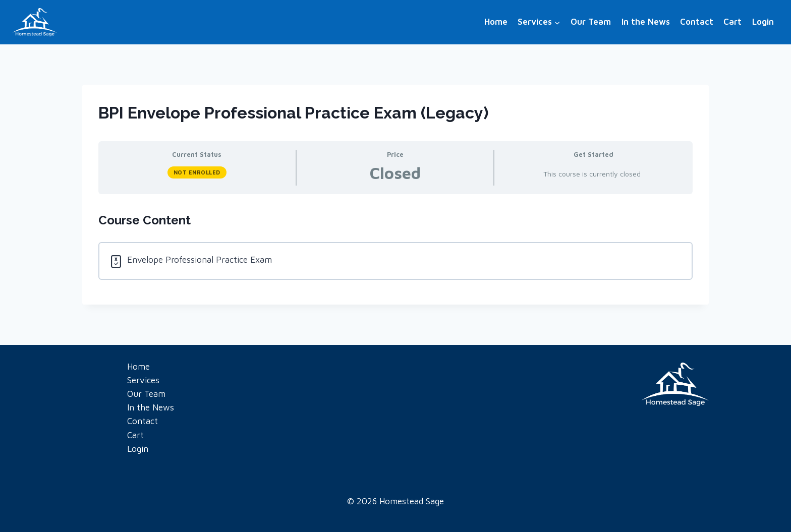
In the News (646, 22)
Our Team (591, 22)
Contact (697, 22)
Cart (732, 22)
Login (763, 22)
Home (496, 22)
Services (143, 380)
